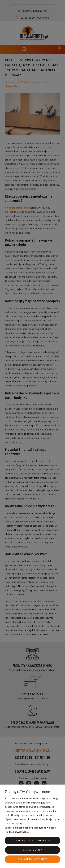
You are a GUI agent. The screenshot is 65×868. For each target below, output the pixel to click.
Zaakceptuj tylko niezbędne (32, 840)
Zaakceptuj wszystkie (33, 859)
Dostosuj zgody (33, 850)
